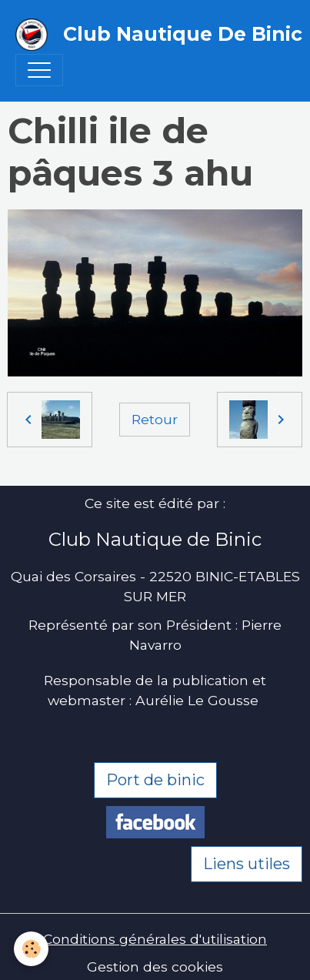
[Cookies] (31, 949)
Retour (155, 419)
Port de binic (155, 780)
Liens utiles (247, 864)
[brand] (147, 35)
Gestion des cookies (155, 967)
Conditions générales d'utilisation (155, 939)
